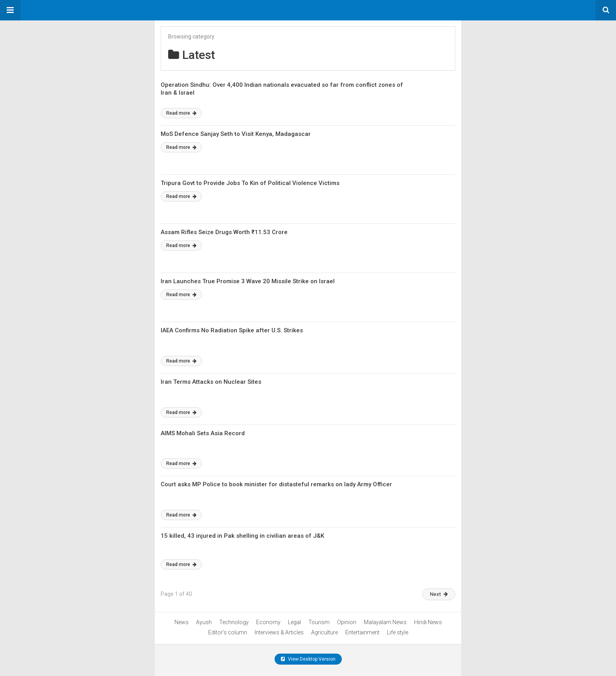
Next (439, 594)
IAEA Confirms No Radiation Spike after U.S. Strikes (232, 330)
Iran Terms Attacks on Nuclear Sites (211, 382)
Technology (234, 622)
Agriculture (324, 632)
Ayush (204, 622)
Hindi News (428, 622)
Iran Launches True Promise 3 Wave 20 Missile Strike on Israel (248, 281)
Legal (294, 622)
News (181, 622)
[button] (10, 10)
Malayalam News (385, 622)
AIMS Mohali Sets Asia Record (203, 433)
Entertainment (362, 632)
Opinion (347, 622)
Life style (398, 632)
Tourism (319, 622)
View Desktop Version (308, 659)
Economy (268, 622)
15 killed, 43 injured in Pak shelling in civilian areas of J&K (242, 536)
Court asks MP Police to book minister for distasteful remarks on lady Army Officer (276, 484)
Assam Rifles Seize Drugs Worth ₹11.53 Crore (224, 232)
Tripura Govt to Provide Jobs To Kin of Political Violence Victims (250, 183)
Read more (181, 113)
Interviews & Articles (279, 632)
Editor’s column (228, 632)
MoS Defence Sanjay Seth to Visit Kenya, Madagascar (236, 134)
